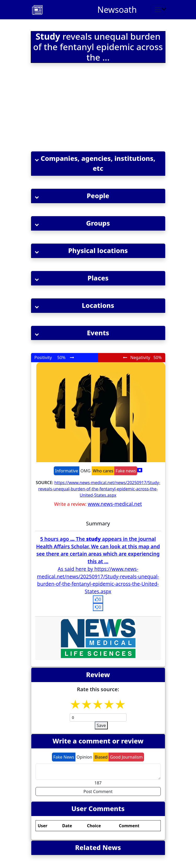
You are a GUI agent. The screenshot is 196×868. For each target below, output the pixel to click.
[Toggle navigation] (158, 10)
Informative (67, 471)
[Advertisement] (98, 108)
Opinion (84, 757)
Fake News (64, 757)
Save (101, 725)
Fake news (126, 471)
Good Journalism (126, 757)
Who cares (103, 471)
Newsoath (117, 10)
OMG (85, 471)
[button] (98, 164)
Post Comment (98, 791)
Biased (101, 757)
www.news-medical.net (115, 504)
